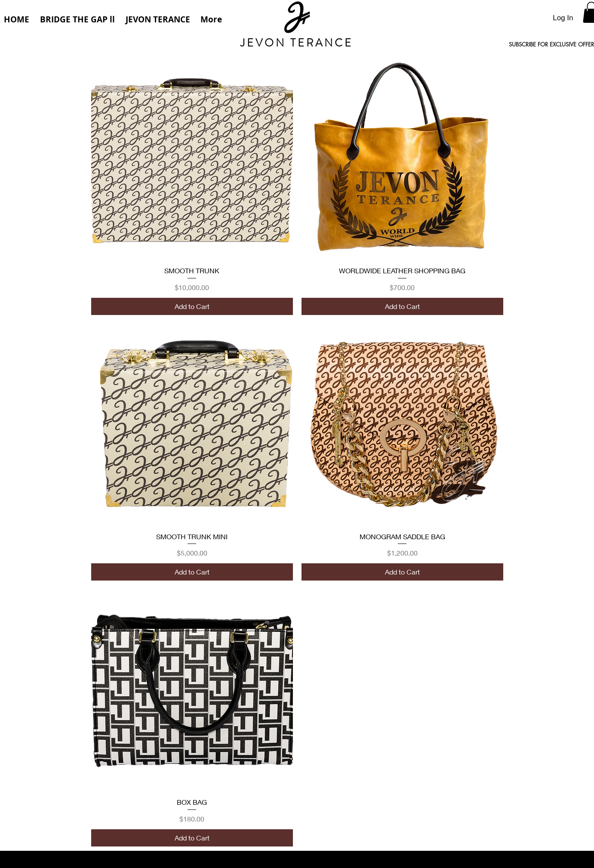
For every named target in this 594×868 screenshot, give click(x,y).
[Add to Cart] (192, 306)
